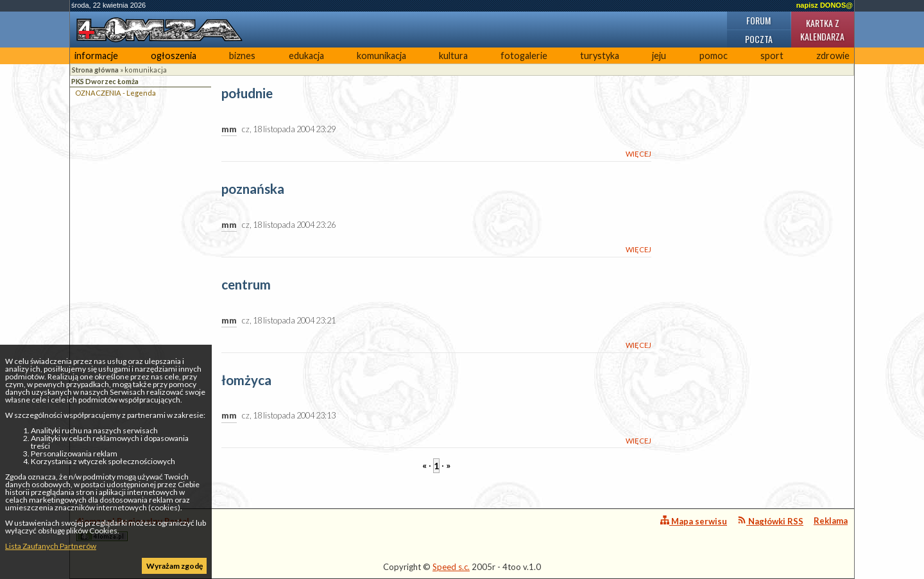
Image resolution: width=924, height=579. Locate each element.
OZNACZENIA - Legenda (116, 93)
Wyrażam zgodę (175, 566)
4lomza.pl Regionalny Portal (133, 529)
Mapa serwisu (694, 521)
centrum (246, 285)
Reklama (831, 521)
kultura (453, 56)
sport (772, 56)
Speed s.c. (451, 567)
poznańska (253, 189)
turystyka (600, 56)
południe (247, 93)
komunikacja (381, 56)
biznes (242, 56)
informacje (96, 56)
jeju (659, 56)
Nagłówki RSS (770, 521)
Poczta (759, 39)
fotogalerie (524, 56)
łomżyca (246, 380)
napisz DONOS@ (825, 5)
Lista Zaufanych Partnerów (51, 546)
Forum (758, 20)
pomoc (714, 56)
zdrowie (833, 56)
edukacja (306, 56)
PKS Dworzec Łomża (105, 81)
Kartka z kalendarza (822, 30)
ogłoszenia (174, 56)
